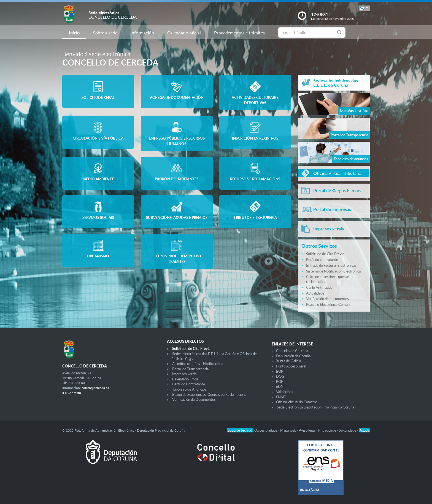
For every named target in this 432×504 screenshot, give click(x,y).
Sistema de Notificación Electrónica (333, 271)
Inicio (74, 33)
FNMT (281, 397)
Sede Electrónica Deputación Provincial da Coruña (315, 407)
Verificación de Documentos (194, 399)
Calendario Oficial (186, 379)
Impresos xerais (184, 374)
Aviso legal (308, 430)
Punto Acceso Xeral (291, 366)
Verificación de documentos (327, 299)
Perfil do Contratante (189, 384)
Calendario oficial (184, 33)
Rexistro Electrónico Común (328, 304)
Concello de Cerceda (292, 351)
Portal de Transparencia (190, 369)
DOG (280, 376)
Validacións (285, 392)
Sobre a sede (105, 33)
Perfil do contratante (322, 260)
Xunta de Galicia (288, 361)
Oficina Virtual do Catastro (297, 402)
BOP (280, 371)
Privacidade (328, 430)
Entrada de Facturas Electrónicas (331, 265)
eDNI (280, 386)
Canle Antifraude (319, 287)
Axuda (364, 430)
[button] (364, 8)
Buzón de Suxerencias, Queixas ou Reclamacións (209, 394)
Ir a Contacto (72, 393)
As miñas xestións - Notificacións (198, 364)
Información (142, 33)
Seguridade (348, 430)
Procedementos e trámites (239, 33)
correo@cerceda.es (95, 388)
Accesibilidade (267, 430)
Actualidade (315, 293)
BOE (280, 382)
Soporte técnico (240, 430)
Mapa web (289, 430)
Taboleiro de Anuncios (189, 389)
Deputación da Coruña (293, 356)
